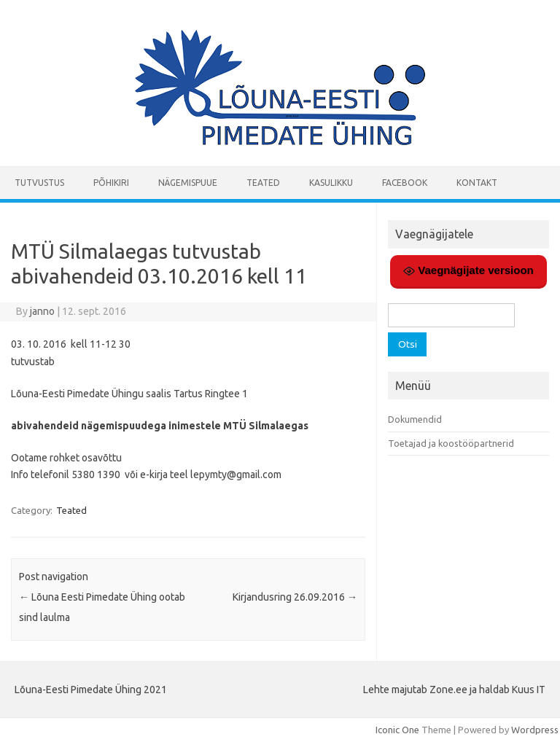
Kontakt (477, 183)
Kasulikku (331, 183)
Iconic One (397, 730)
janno (42, 311)
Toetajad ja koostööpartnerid (451, 443)
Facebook (405, 183)
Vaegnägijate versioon (468, 270)
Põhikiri (111, 183)
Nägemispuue (188, 183)
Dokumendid (415, 419)
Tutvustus (39, 183)
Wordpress (535, 730)
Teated (263, 183)
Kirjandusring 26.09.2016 (295, 597)
